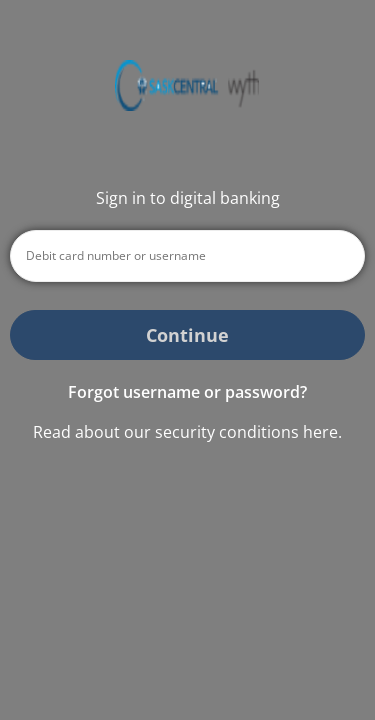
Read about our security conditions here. (187, 432)
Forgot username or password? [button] (187, 392)
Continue (187, 335)
